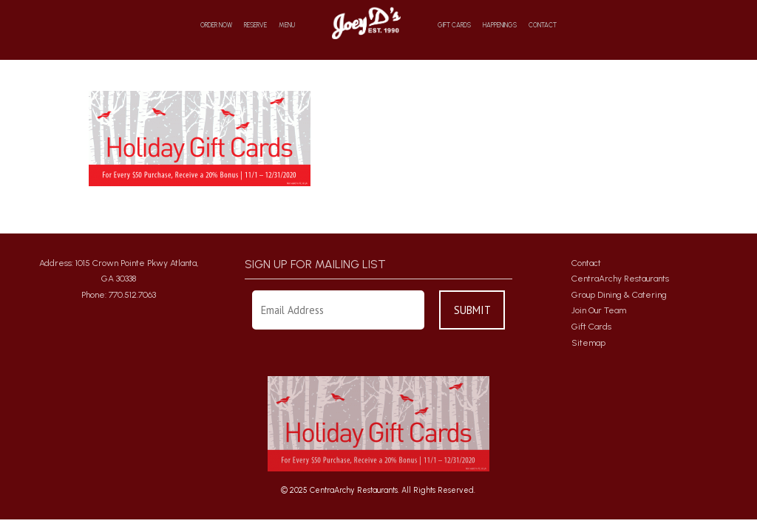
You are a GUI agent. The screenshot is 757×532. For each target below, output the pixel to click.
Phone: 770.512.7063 (119, 295)
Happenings (500, 25)
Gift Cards (454, 25)
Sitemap (588, 343)
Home (366, 23)
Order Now (216, 25)
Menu (287, 25)
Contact (543, 25)
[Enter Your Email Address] (338, 310)
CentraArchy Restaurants (620, 279)
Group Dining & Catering (619, 295)
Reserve (255, 25)
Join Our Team (599, 310)
